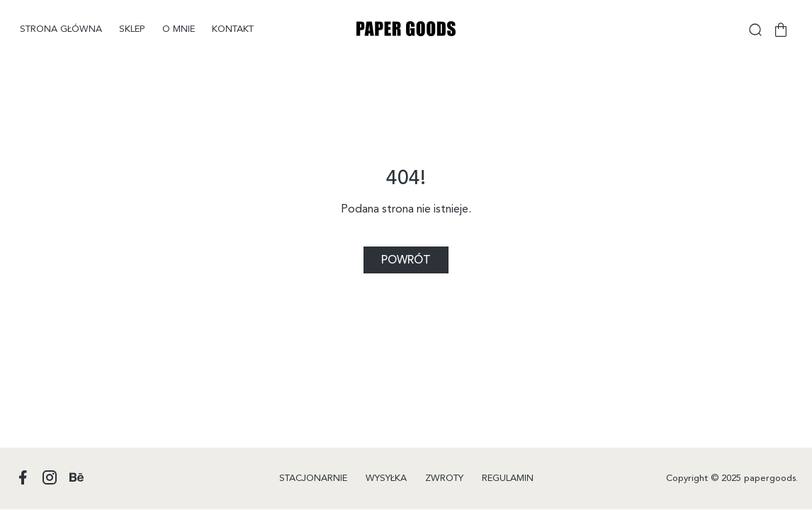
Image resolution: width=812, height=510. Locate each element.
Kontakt (233, 29)
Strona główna (61, 29)
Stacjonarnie (313, 478)
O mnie (179, 29)
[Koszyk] (781, 30)
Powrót (406, 261)
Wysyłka (386, 478)
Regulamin (508, 478)
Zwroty (444, 478)
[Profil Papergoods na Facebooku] (23, 478)
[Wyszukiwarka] (755, 30)
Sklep (132, 29)
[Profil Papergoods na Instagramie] (50, 478)
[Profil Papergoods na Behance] (77, 478)
